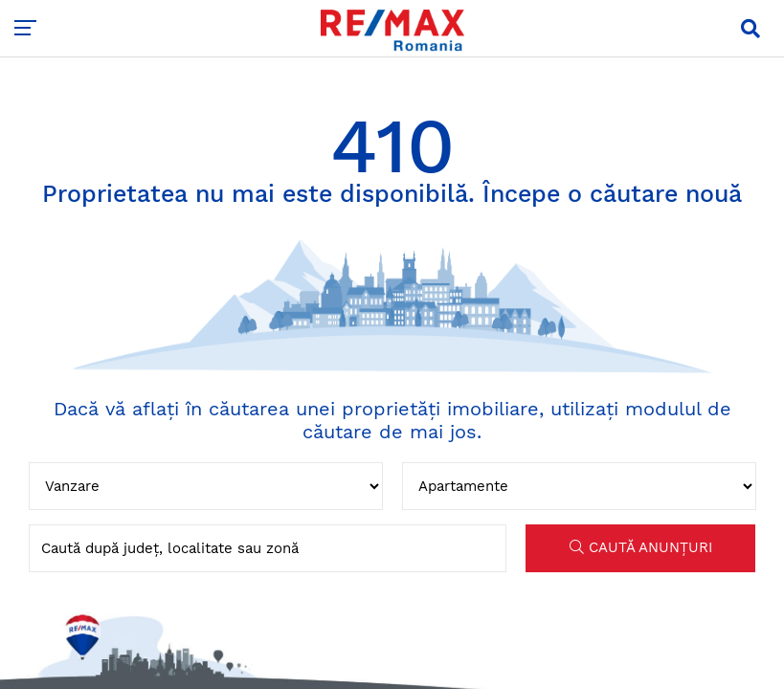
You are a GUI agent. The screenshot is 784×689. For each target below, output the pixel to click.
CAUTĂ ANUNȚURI (641, 547)
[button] (750, 29)
